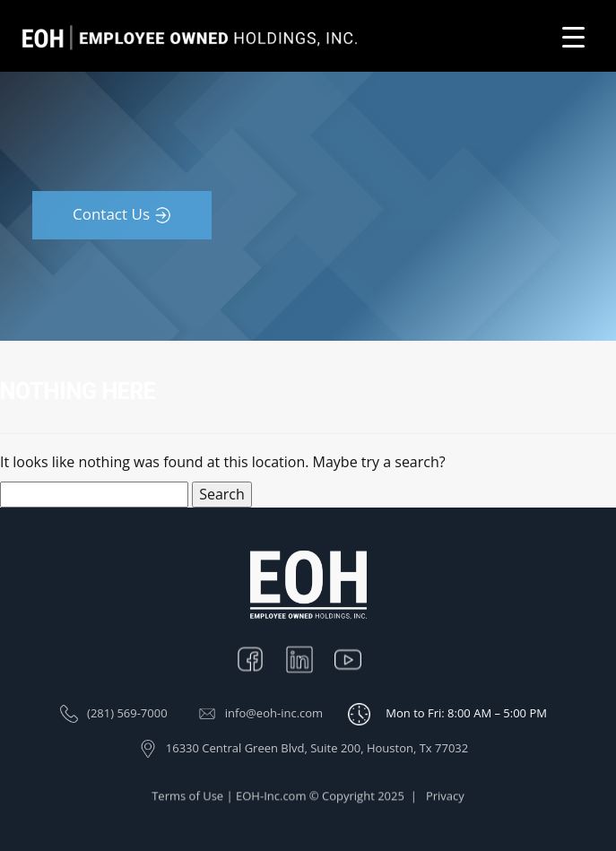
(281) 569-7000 (127, 713)
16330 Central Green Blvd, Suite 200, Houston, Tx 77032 (317, 748)
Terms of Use (187, 801)
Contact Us (111, 214)
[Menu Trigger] (573, 36)
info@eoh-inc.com (274, 713)
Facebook (259, 658)
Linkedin (308, 658)
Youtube (357, 658)
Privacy (445, 801)
